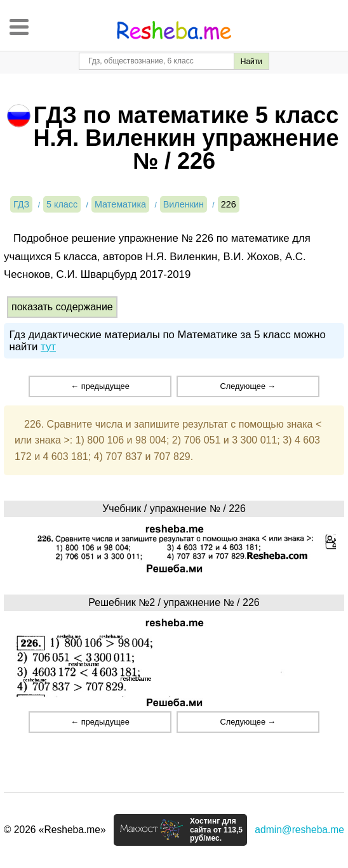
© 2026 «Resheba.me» (55, 830)
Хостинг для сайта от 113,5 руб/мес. (216, 830)
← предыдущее (100, 386)
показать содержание (62, 307)
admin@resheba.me (299, 830)
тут (48, 347)
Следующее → (248, 386)
